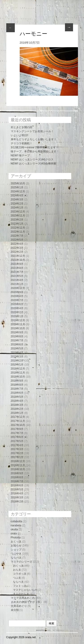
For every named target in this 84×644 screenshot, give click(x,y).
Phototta (16, 538)
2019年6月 (17, 344)
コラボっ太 (20, 574)
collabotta (16, 521)
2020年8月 (17, 296)
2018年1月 (17, 413)
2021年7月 (17, 272)
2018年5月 (17, 397)
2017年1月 (17, 457)
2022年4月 (17, 244)
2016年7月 (17, 481)
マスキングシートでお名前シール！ (32, 131)
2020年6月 (17, 304)
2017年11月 (18, 421)
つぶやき (16, 554)
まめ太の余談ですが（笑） (27, 602)
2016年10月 (18, 469)
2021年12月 (18, 256)
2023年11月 (18, 216)
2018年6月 (17, 393)
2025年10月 (18, 183)
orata (14, 533)
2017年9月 (17, 429)
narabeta (16, 525)
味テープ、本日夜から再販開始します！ (35, 151)
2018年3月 (17, 405)
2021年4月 (17, 280)
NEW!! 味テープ (20, 155)
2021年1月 (17, 284)
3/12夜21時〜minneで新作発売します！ (35, 147)
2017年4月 (17, 445)
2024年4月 (17, 196)
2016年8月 (17, 477)
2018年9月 (17, 381)
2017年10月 (18, 425)
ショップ (16, 550)
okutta (14, 529)
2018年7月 (17, 389)
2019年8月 (17, 336)
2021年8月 (17, 268)
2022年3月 (17, 248)
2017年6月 (17, 437)
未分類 (15, 610)
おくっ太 (16, 542)
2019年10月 (18, 328)
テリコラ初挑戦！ (22, 143)
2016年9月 (17, 473)
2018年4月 (17, 401)
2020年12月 (18, 288)
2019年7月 (17, 340)
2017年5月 (17, 441)
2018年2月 (17, 409)
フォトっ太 (20, 586)
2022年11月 (18, 232)
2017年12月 (18, 417)
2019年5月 (17, 349)
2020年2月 (17, 312)
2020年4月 (17, 308)
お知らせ (16, 546)
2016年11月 (18, 465)
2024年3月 (17, 200)
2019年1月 (17, 365)
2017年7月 (17, 433)
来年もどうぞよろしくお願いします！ (34, 139)
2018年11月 (18, 373)
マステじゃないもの (25, 590)
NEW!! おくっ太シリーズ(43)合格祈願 (33, 164)
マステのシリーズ (22, 562)
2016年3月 (17, 497)
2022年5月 (17, 240)
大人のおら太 (21, 594)
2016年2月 (17, 502)
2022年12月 (18, 228)
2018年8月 (17, 385)
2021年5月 (17, 276)
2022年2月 (17, 252)
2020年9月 (17, 292)
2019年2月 (17, 361)
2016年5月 (17, 489)
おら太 (17, 570)
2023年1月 (17, 224)
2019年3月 (17, 357)
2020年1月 (17, 316)
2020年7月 (17, 300)
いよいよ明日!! (20, 135)
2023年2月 (17, 220)
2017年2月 (17, 453)
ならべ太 (16, 558)
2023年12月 (18, 212)
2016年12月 (18, 461)
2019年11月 (18, 324)
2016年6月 (17, 485)
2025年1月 (17, 187)
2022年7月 (17, 236)
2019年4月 (17, 353)
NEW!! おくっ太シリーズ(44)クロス (32, 159)
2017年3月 (17, 449)
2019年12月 (18, 320)
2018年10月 (18, 377)
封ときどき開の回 (22, 127)
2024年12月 (18, 191)
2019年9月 (17, 332)
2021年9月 (17, 264)
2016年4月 (17, 493)
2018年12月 (18, 369)
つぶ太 (17, 578)
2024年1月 (17, 208)
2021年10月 (18, 260)
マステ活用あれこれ (23, 598)
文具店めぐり (19, 606)
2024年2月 (17, 204)
